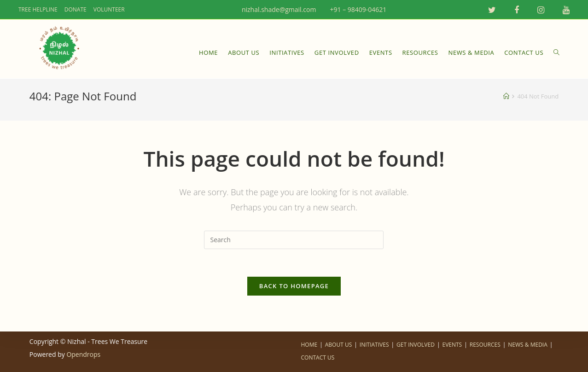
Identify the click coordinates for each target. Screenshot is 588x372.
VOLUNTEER (109, 9)
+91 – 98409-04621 (355, 9)
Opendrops (83, 354)
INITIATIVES (374, 345)
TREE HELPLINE (38, 9)
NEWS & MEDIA (527, 345)
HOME (309, 345)
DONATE (76, 9)
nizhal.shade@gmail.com (276, 9)
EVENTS (452, 345)
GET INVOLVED (416, 345)
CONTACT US (318, 357)
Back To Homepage (294, 286)
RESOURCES (485, 345)
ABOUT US (338, 345)
